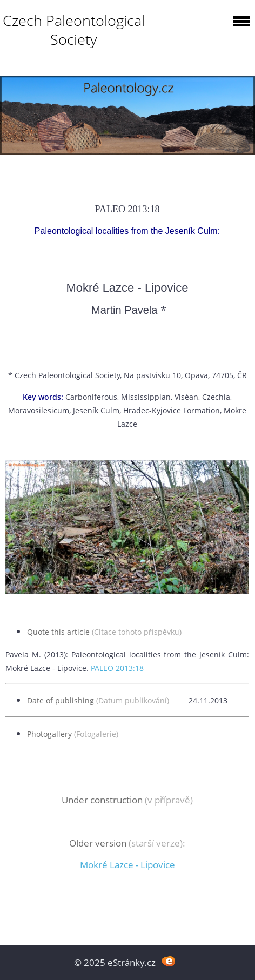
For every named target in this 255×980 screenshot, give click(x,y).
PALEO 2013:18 (117, 668)
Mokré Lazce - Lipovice (127, 865)
